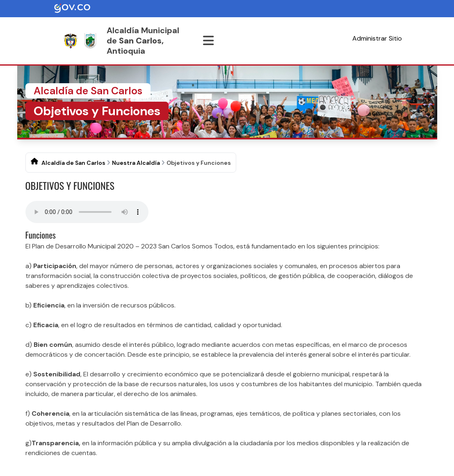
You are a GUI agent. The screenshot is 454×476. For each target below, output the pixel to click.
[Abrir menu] (208, 41)
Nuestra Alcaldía (136, 163)
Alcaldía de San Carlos (73, 163)
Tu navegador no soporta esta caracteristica (87, 212)
